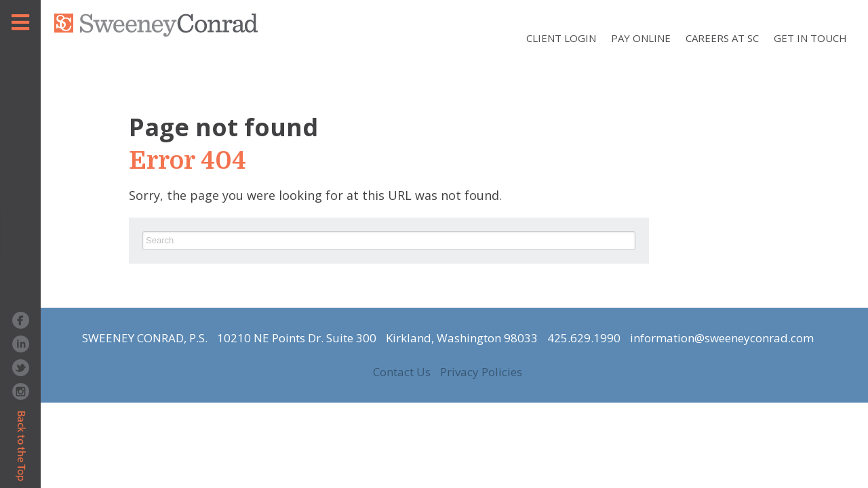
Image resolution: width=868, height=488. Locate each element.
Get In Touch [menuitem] (810, 38)
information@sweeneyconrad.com (722, 338)
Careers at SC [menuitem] (722, 38)
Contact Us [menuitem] (402, 372)
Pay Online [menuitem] (641, 38)
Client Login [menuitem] (561, 38)
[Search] (389, 241)
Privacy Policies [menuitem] (481, 372)
